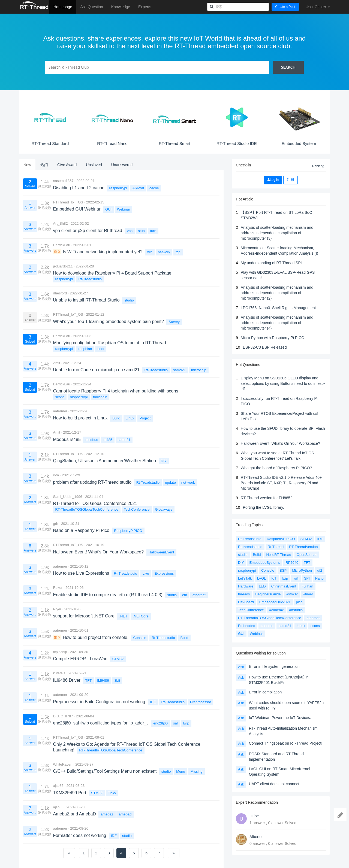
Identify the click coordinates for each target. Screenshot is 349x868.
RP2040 (292, 563)
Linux (130, 418)
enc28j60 (160, 723)
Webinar (124, 209)
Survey (174, 322)
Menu (181, 771)
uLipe (254, 816)
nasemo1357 (63, 181)
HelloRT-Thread (279, 555)
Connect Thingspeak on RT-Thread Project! (286, 743)
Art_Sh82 (60, 223)
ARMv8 (138, 188)
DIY (164, 461)
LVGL (261, 578)
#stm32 (292, 594)
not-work (188, 482)
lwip (186, 723)
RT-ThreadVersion (303, 547)
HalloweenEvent (161, 552)
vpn (130, 231)
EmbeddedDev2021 (275, 602)
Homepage (63, 7)
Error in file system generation (274, 666)
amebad (125, 814)
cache (154, 188)
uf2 (320, 570)
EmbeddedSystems (265, 563)
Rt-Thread (276, 547)
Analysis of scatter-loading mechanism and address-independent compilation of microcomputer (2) (277, 293)
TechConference (137, 509)
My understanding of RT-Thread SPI (271, 263)
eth (185, 595)
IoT (274, 578)
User (318, 7)
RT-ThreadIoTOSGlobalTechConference (87, 509)
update (170, 482)
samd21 (179, 370)
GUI (108, 209)
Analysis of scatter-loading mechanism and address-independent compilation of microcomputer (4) (277, 323)
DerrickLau (61, 245)
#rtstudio (296, 610)
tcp (178, 252)
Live (146, 573)
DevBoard (246, 602)
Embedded (247, 626)
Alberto (255, 837)
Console (140, 638)
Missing (197, 771)
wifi (150, 252)
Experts (145, 7)
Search (288, 67)
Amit (56, 363)
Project (145, 418)
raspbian (85, 349)
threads (244, 594)
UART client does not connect (274, 784)
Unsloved (94, 165)
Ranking (318, 166)
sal (175, 723)
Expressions (164, 573)
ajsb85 (58, 786)
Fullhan (307, 586)
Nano (319, 578)
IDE (153, 702)
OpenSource (307, 555)
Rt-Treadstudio (90, 279)
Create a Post (285, 7)
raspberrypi (118, 188)
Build (116, 418)
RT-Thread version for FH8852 (267, 498)
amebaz (107, 814)
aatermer (60, 411)
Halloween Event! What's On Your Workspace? (280, 443)
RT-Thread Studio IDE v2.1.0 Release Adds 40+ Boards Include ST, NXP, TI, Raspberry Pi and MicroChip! (281, 483)
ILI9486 (103, 680)
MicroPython (302, 570)
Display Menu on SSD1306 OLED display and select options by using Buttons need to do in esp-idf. (283, 383)
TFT (88, 680)
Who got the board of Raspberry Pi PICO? (276, 468)
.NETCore (141, 616)
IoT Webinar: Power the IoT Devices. (280, 718)
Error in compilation (265, 692)
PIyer (57, 609)
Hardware (246, 586)
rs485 (108, 440)
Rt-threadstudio (250, 547)
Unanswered (122, 165)
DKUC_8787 (63, 716)
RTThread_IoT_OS (68, 202)
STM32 (118, 659)
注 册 (291, 180)
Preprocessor (201, 702)
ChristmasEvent (284, 586)
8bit (117, 680)
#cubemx (277, 610)
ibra (56, 475)
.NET (123, 616)
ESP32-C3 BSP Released (265, 347)
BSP (283, 570)
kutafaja (59, 673)
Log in (273, 180)
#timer (308, 594)
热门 (44, 165)
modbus (92, 440)
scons (60, 397)
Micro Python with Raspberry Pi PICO (273, 338)
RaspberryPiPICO (128, 531)
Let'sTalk (245, 578)
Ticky (112, 793)
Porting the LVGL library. (264, 507)
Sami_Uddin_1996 (67, 497)
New (27, 165)
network (164, 252)
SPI (307, 578)
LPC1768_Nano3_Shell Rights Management (278, 308)
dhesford (60, 293)
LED (262, 586)
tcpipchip (60, 652)
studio (129, 300)
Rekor (58, 588)
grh (55, 524)
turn (153, 231)
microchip (199, 370)
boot (101, 349)
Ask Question (92, 7)
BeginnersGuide (268, 594)
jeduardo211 (63, 266)
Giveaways (164, 509)
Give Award (67, 165)
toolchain (100, 397)
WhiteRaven (63, 764)
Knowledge (121, 7)
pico (299, 602)
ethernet (199, 595)
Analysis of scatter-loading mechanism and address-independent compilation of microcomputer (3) (277, 233)
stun (141, 231)
